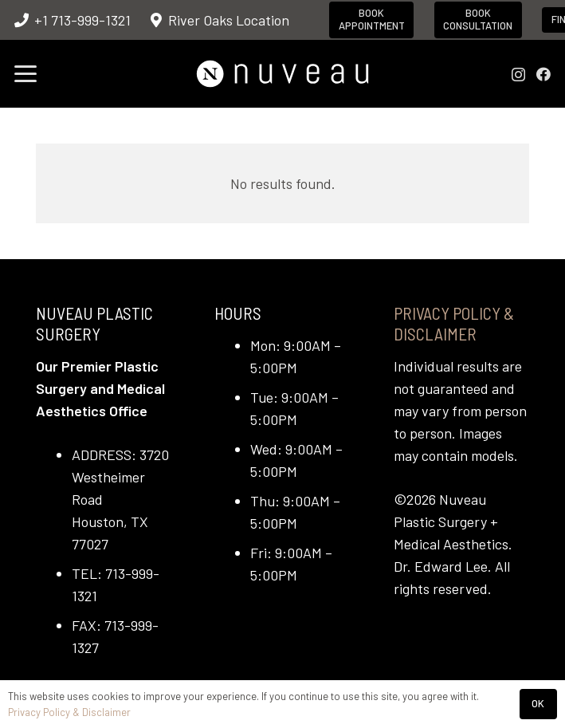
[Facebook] (543, 74)
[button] (26, 74)
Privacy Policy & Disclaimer (454, 323)
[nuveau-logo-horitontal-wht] (282, 74)
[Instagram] (518, 75)
